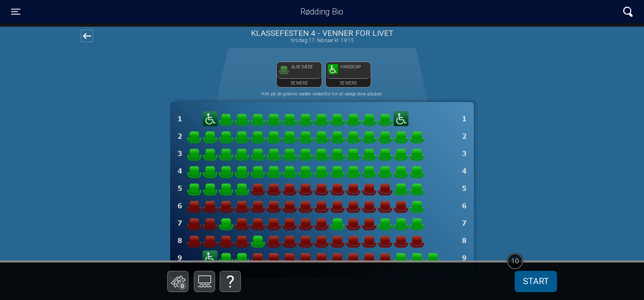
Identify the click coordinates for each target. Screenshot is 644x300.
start (536, 281)
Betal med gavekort (228, 240)
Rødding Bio (322, 12)
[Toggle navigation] (16, 12)
